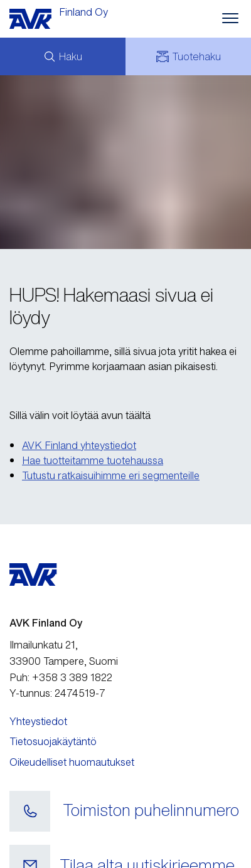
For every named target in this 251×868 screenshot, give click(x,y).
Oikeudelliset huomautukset (72, 762)
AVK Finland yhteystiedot (79, 445)
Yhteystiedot (38, 721)
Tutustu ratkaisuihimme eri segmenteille (111, 475)
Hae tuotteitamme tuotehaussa (93, 460)
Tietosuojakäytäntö (53, 741)
